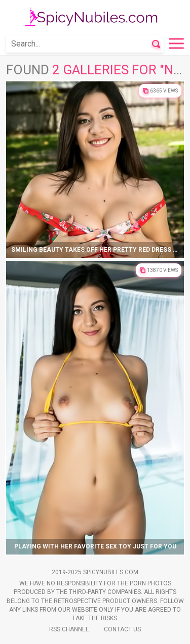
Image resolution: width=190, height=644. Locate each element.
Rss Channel (69, 629)
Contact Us (122, 629)
